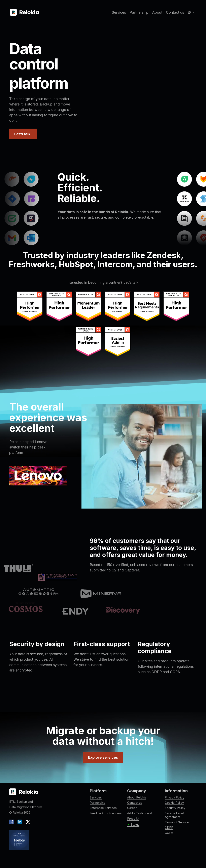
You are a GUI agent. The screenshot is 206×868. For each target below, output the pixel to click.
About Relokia (137, 797)
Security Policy (175, 808)
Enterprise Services (103, 808)
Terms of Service (177, 822)
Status (133, 825)
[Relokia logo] (24, 792)
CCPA (169, 833)
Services (119, 12)
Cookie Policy (174, 803)
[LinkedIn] (20, 821)
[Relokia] (24, 12)
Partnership (139, 12)
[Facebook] (12, 821)
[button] (191, 12)
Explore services (103, 757)
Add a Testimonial (139, 813)
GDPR (169, 828)
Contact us (175, 12)
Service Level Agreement (174, 815)
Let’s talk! (23, 134)
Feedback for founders (106, 813)
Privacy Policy (175, 797)
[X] (27, 821)
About (157, 12)
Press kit (133, 818)
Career (132, 808)
